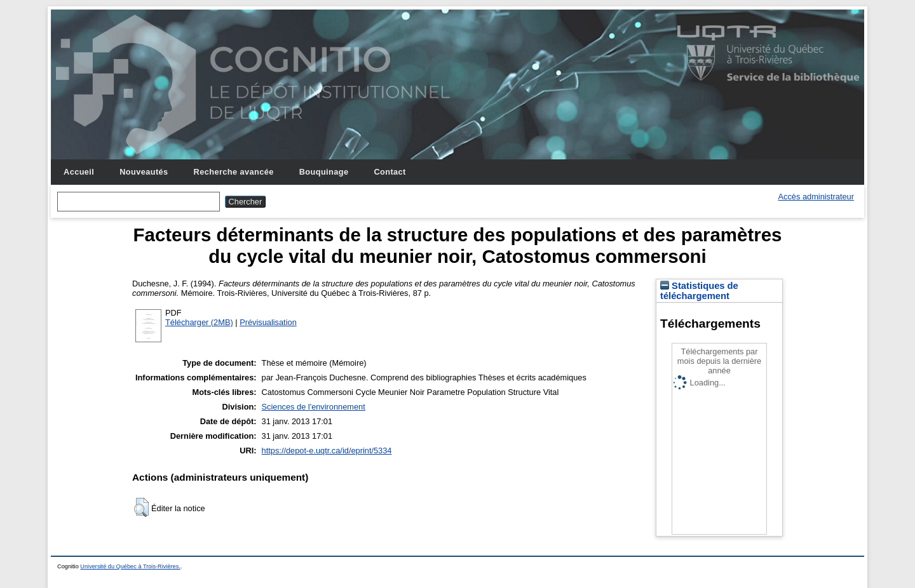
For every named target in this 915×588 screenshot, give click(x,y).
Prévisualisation (268, 322)
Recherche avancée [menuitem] (234, 172)
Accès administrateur (816, 197)
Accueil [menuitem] (79, 172)
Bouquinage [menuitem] (324, 172)
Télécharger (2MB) (199, 322)
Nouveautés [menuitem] (144, 172)
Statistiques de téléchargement (699, 291)
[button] (141, 507)
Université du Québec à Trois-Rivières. (130, 566)
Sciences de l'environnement (314, 407)
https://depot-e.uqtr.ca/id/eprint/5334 (327, 451)
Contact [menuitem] (390, 172)
